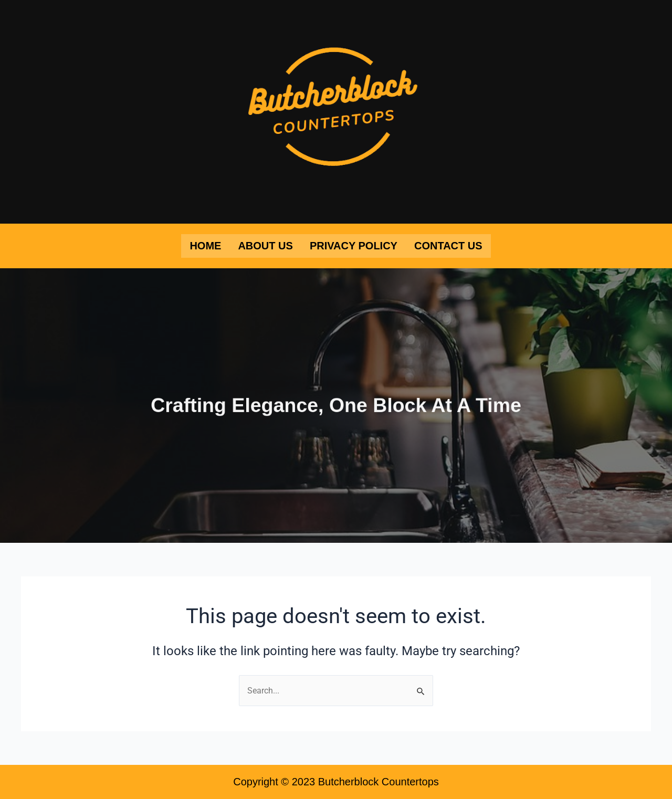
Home (205, 246)
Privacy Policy (354, 246)
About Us (265, 246)
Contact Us (448, 246)
